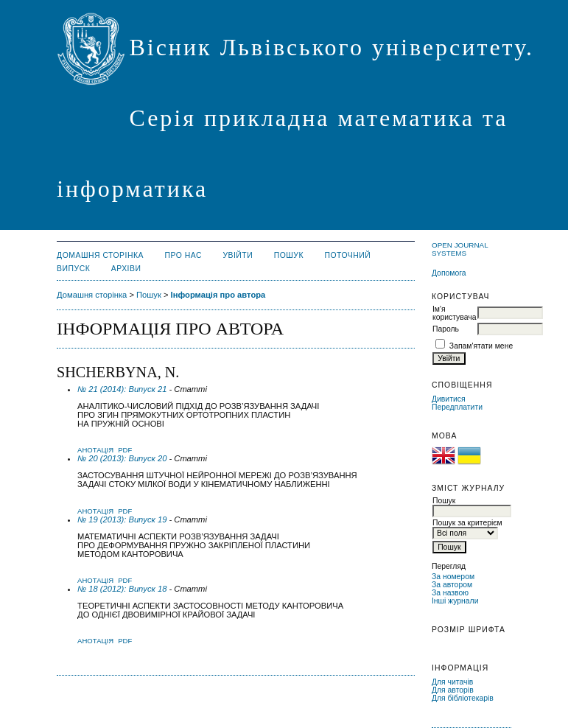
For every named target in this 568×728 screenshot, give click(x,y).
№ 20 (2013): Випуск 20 (122, 458)
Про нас (183, 255)
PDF (125, 450)
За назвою (450, 593)
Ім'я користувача (454, 313)
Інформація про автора (218, 295)
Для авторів (453, 690)
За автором (452, 585)
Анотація (95, 450)
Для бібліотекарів (463, 698)
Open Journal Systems (460, 249)
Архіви (126, 269)
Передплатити (457, 407)
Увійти (238, 255)
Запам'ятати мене (481, 346)
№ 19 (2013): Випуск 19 (122, 519)
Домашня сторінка (100, 255)
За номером (453, 577)
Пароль (446, 329)
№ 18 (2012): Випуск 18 (122, 589)
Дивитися (449, 399)
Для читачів (452, 682)
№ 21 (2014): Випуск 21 (122, 389)
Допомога (449, 273)
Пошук (289, 255)
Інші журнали (455, 601)
